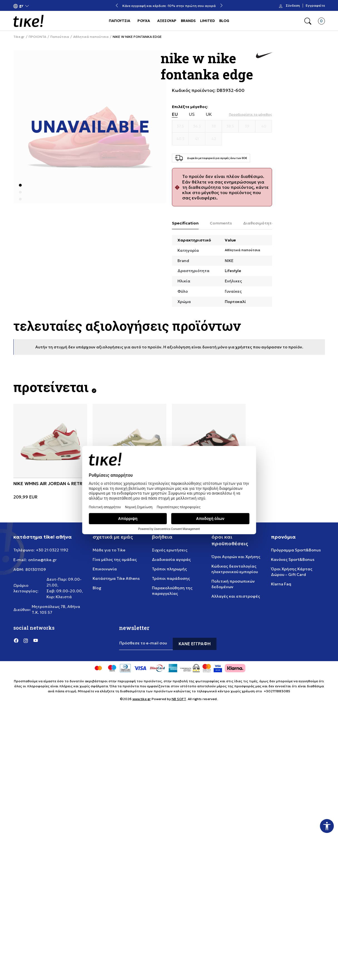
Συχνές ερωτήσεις (170, 550)
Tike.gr (19, 37)
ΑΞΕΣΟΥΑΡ (167, 21)
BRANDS (188, 21)
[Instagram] (26, 641)
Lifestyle (233, 271)
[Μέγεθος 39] (247, 126)
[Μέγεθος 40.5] (181, 139)
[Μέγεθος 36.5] (197, 126)
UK (209, 114)
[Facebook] (16, 641)
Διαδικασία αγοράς (171, 559)
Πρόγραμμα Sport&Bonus (296, 550)
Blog (97, 588)
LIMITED (207, 21)
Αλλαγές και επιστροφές (236, 596)
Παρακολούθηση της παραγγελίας (172, 591)
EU (175, 114)
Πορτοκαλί (235, 302)
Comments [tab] (221, 223)
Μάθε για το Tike (109, 550)
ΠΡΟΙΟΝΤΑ (37, 37)
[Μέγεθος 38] (214, 126)
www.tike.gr (142, 699)
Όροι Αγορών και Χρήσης (236, 557)
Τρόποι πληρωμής (169, 569)
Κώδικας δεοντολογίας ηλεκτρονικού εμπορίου (235, 569)
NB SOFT (179, 699)
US (192, 114)
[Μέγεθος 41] (197, 139)
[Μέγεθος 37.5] (181, 126)
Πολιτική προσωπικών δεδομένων (233, 584)
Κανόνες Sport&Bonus (293, 559)
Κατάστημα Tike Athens (116, 578)
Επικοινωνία (105, 569)
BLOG (224, 21)
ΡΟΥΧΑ (144, 21)
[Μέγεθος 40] (264, 126)
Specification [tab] (185, 223)
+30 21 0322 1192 (52, 550)
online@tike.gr (42, 560)
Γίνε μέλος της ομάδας (115, 559)
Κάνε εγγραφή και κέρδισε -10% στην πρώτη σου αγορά (169, 6)
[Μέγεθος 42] (214, 139)
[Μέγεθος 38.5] (230, 126)
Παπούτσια (60, 37)
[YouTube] (36, 641)
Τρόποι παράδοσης (171, 578)
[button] (21, 6)
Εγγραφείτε (315, 6)
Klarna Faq (281, 584)
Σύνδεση (293, 6)
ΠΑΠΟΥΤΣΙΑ (119, 21)
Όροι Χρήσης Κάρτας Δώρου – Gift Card (292, 572)
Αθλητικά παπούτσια (91, 37)
